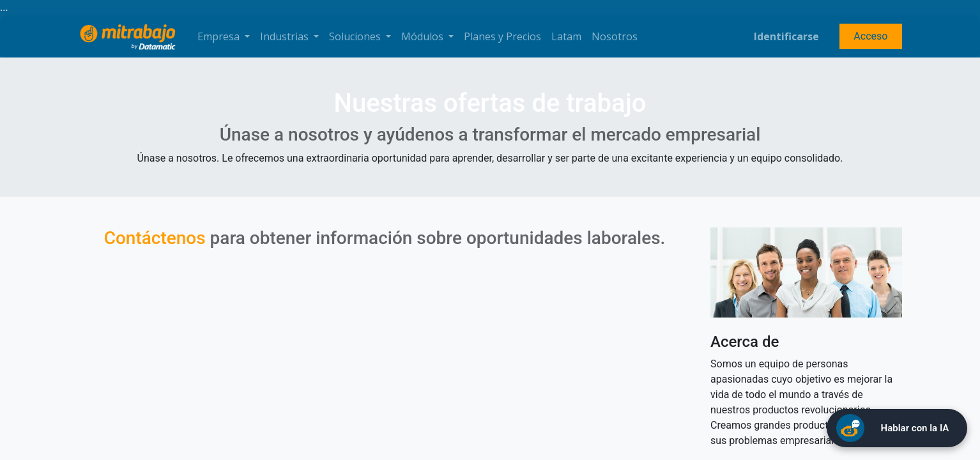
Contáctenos (155, 238)
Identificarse (786, 36)
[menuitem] (502, 36)
